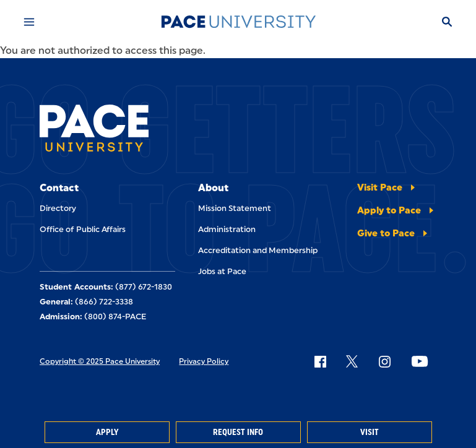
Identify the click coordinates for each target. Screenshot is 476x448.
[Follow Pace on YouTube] (420, 361)
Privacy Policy (204, 361)
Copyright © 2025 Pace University (100, 361)
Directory (58, 208)
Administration (227, 229)
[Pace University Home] (238, 22)
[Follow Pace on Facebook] (320, 361)
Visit (370, 432)
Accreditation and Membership (258, 250)
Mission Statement (235, 208)
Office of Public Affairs (83, 229)
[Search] (447, 22)
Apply (107, 432)
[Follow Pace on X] (352, 361)
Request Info (238, 432)
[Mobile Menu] (29, 22)
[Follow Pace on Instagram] (384, 361)
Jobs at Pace (222, 271)
